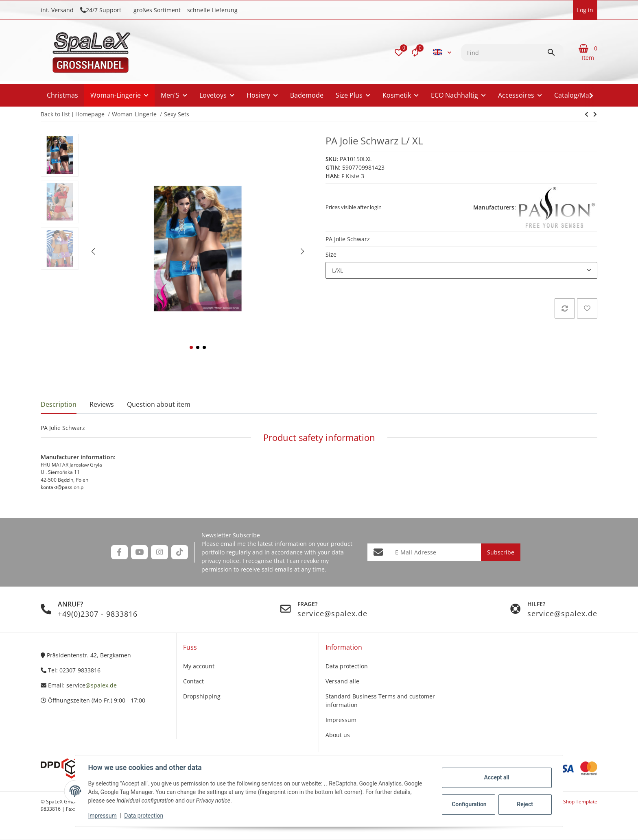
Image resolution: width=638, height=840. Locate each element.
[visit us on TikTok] (180, 552)
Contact (193, 681)
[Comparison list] (415, 52)
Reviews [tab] (102, 404)
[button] (399, 52)
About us (338, 735)
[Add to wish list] (587, 308)
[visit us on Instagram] (159, 552)
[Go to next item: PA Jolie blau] (587, 114)
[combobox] (461, 271)
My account (199, 666)
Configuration (469, 804)
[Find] (504, 53)
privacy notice (220, 561)
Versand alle (342, 681)
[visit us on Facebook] (119, 552)
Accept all (496, 777)
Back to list (55, 114)
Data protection (144, 816)
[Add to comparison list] (565, 308)
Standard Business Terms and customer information (380, 700)
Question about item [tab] (159, 404)
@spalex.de (101, 685)
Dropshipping (202, 696)
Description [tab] (59, 404)
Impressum (103, 816)
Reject (525, 804)
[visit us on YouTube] (139, 552)
